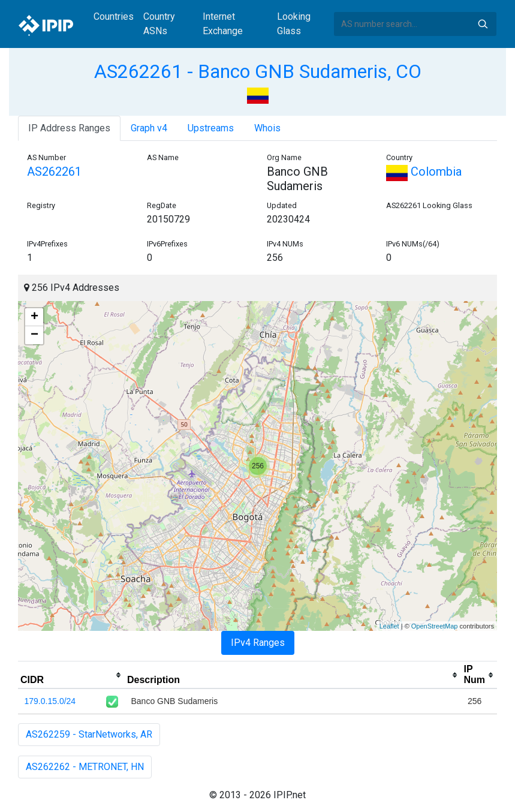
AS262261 (54, 172)
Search (483, 24)
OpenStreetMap (435, 626)
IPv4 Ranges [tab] (258, 643)
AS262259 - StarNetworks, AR (89, 734)
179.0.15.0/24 (50, 701)
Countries (114, 16)
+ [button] (34, 317)
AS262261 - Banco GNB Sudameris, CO (258, 71)
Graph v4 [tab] (149, 128)
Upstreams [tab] (211, 128)
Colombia (424, 172)
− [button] (34, 335)
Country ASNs (159, 24)
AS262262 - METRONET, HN (85, 767)
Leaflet (389, 626)
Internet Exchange (223, 24)
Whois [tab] (267, 128)
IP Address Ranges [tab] (69, 128)
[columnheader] (71, 675)
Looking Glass (294, 24)
